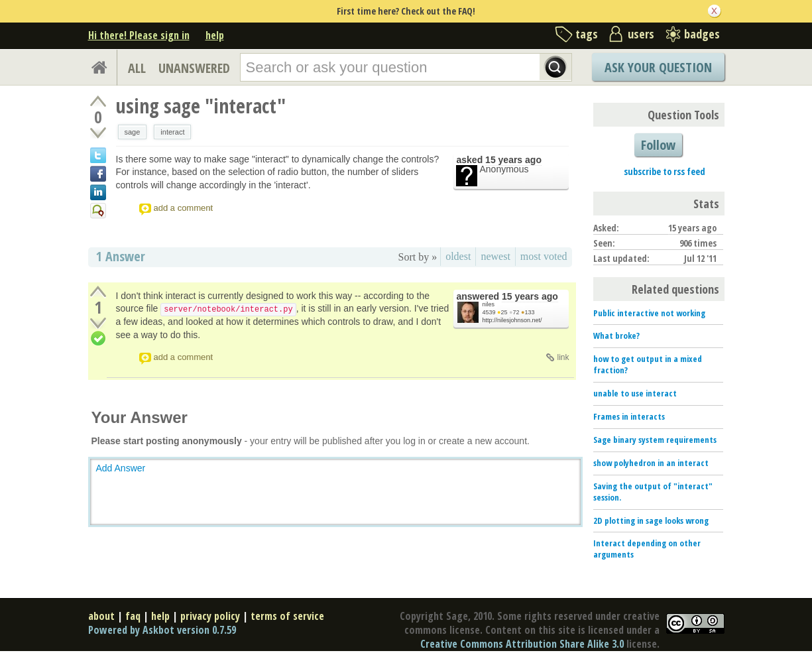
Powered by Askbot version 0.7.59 (162, 630)
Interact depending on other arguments (647, 549)
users (641, 34)
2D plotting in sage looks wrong (651, 520)
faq (133, 616)
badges (702, 34)
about (101, 616)
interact (172, 132)
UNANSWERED (194, 68)
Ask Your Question (658, 67)
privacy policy (210, 616)
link (563, 357)
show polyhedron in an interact (651, 463)
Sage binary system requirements (655, 440)
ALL (137, 68)
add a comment (184, 208)
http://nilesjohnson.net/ (512, 320)
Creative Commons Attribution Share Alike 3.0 (522, 644)
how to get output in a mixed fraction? (648, 364)
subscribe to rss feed (665, 171)
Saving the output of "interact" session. (653, 492)
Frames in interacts (629, 416)
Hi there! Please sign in (139, 35)
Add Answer (121, 468)
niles (489, 304)
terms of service (287, 616)
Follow (658, 145)
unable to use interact (635, 393)
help (215, 35)
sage (133, 132)
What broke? (616, 335)
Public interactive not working (649, 313)
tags (587, 34)
